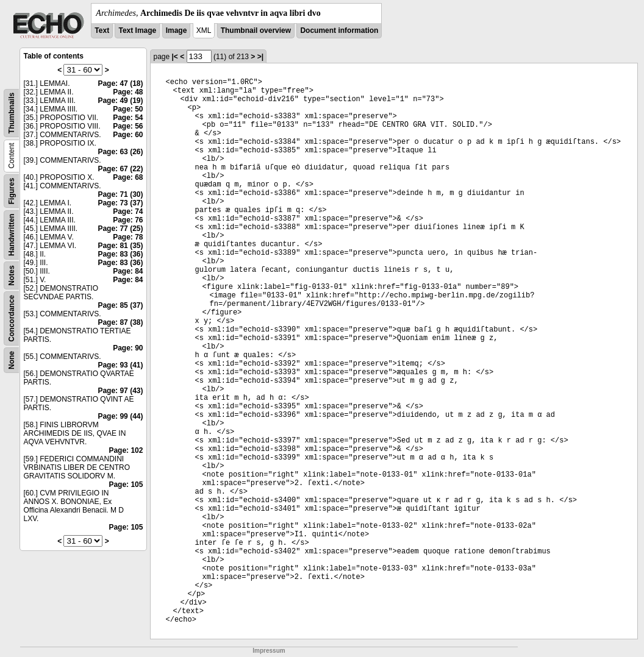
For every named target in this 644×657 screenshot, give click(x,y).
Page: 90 (128, 348)
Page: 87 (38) (120, 322)
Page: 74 (128, 211)
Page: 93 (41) (120, 365)
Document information (339, 30)
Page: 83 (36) (120, 254)
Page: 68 (128, 177)
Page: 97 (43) (120, 391)
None (12, 360)
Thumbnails (12, 113)
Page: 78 (128, 237)
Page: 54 (128, 118)
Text (102, 30)
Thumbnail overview (256, 30)
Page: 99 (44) (120, 416)
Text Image (137, 30)
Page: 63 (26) (120, 152)
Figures (12, 191)
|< (175, 57)
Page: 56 (128, 126)
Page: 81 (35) (120, 246)
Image (177, 30)
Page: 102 (126, 450)
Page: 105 (126, 485)
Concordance (12, 318)
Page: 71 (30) (120, 194)
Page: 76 (128, 220)
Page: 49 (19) (120, 101)
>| (260, 57)
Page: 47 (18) (120, 83)
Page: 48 (128, 92)
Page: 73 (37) (120, 203)
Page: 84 (128, 271)
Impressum (269, 651)
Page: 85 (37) (120, 305)
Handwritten (12, 235)
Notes (12, 275)
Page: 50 (128, 109)
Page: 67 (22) (120, 169)
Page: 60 (128, 135)
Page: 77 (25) (120, 229)
